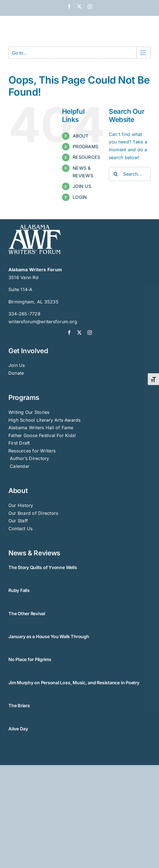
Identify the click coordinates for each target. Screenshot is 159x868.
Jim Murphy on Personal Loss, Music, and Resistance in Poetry (74, 683)
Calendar (20, 466)
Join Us (17, 365)
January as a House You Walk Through (49, 636)
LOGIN (80, 197)
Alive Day (18, 729)
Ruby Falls (19, 590)
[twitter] (79, 332)
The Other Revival (27, 614)
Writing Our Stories (29, 412)
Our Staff (18, 521)
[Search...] (130, 174)
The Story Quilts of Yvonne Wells (43, 567)
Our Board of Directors (33, 513)
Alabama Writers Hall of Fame (41, 428)
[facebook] (69, 332)
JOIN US (82, 186)
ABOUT (80, 136)
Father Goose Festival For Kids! (42, 435)
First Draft (19, 443)
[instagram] (90, 332)
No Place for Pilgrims (30, 659)
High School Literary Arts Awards (45, 420)
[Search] (116, 174)
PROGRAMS (85, 147)
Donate (16, 373)
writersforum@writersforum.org (43, 322)
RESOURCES (86, 157)
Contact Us (20, 529)
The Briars (19, 706)
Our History (21, 505)
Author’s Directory (29, 458)
